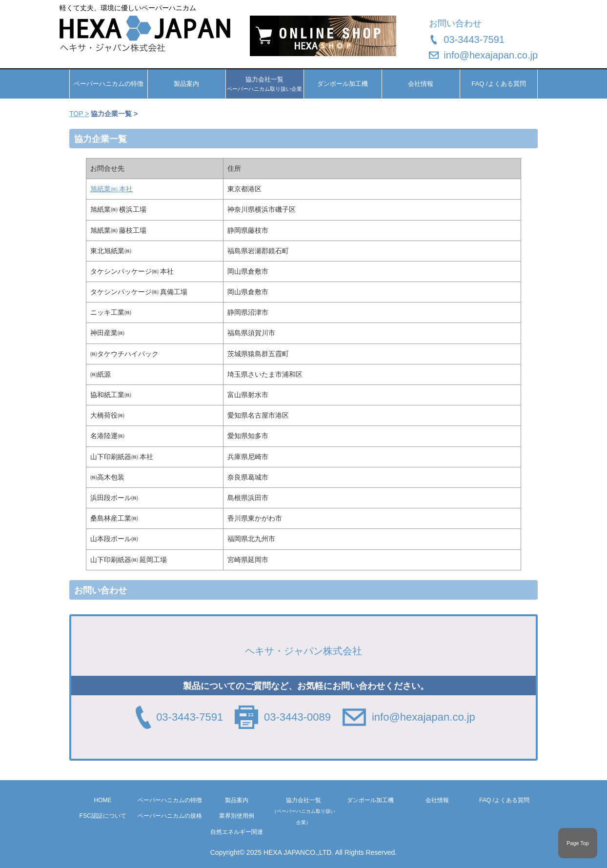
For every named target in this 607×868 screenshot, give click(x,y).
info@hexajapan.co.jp (491, 55)
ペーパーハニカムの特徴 (109, 84)
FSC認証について (103, 816)
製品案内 (186, 84)
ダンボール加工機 (343, 84)
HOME (103, 800)
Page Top (577, 843)
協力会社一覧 (303, 811)
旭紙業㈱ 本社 (112, 189)
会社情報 (421, 84)
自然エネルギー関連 (237, 832)
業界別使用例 (237, 816)
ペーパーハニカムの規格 (170, 816)
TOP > (79, 114)
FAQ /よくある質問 (498, 84)
